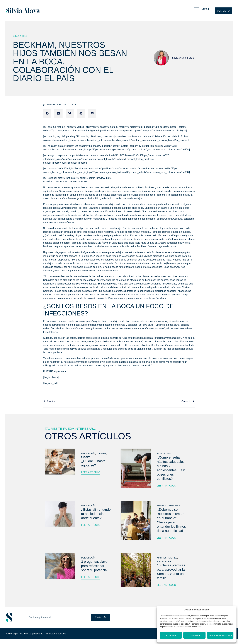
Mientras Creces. (66, 222)
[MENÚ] (197, 9)
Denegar (194, 635)
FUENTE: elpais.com (54, 371)
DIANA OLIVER (78, 182)
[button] (47, 113)
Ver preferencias (220, 635)
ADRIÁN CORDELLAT (55, 182)
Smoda (162, 243)
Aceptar (171, 635)
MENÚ (206, 9)
